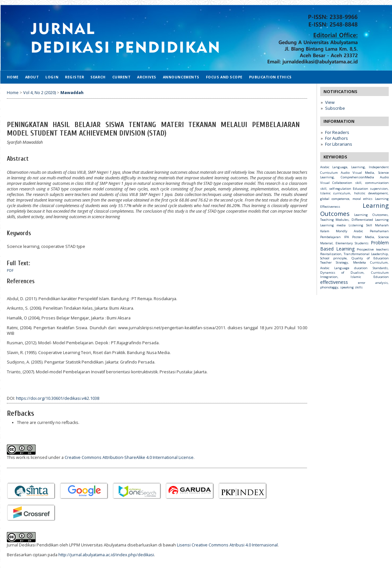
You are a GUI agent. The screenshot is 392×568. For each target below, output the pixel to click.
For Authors (337, 138)
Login (52, 77)
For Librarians (339, 144)
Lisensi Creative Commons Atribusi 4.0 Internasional (227, 545)
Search (98, 77)
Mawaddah (72, 93)
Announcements (181, 77)
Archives (147, 77)
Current (122, 77)
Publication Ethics (270, 77)
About (32, 77)
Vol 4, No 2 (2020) (39, 93)
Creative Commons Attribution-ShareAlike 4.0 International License (129, 457)
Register (74, 77)
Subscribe (335, 108)
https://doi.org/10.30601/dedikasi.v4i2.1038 (58, 398)
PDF (10, 270)
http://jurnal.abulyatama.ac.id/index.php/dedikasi (106, 555)
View (330, 102)
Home (13, 77)
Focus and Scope (224, 77)
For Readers (337, 132)
